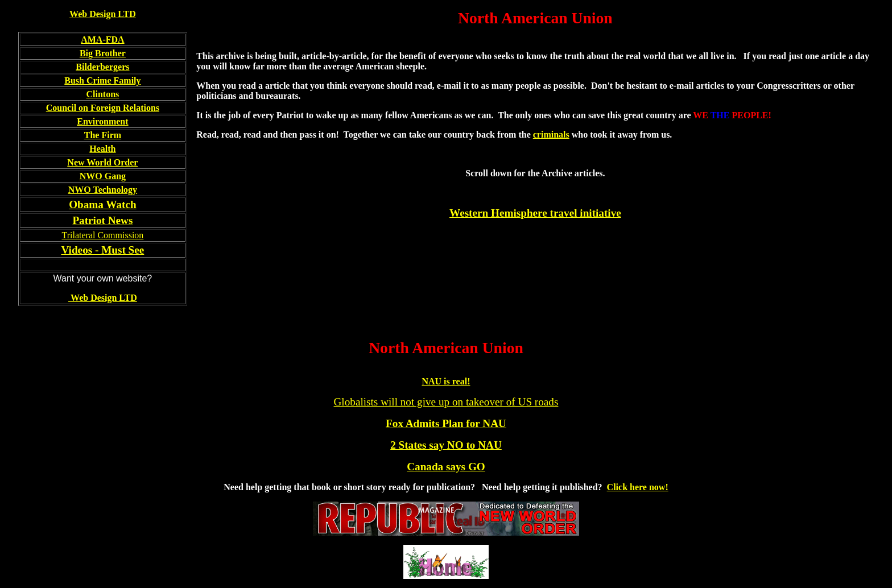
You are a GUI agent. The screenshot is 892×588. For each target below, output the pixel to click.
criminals (551, 134)
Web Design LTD (103, 14)
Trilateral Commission (102, 235)
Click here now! (638, 487)
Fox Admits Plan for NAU (446, 423)
